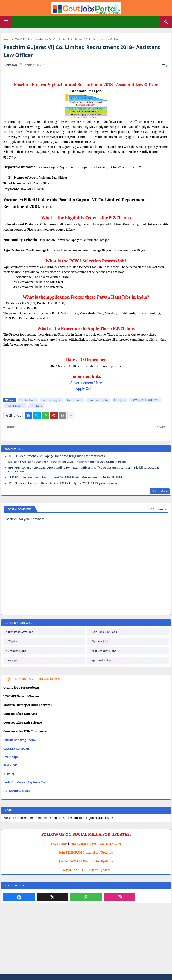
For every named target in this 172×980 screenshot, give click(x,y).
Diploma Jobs (100, 641)
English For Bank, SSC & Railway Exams (31, 679)
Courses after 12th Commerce (25, 731)
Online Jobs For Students (21, 688)
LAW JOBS (20, 39)
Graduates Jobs (15, 406)
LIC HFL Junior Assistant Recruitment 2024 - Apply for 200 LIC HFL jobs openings (63, 483)
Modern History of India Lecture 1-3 (29, 705)
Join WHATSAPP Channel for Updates (86, 861)
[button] (166, 22)
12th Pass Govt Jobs (104, 632)
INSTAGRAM (79, 844)
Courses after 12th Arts (20, 714)
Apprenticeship (101, 660)
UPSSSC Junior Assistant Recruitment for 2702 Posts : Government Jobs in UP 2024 (65, 477)
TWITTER (97, 844)
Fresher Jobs (74, 400)
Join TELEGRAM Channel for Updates (86, 853)
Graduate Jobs (17, 651)
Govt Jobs (120, 400)
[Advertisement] (86, 942)
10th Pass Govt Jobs (20, 632)
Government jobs (98, 400)
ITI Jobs (12, 641)
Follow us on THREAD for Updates (86, 870)
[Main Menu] (6, 22)
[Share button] (71, 416)
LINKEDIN (114, 844)
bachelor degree (51, 400)
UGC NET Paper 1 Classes (21, 696)
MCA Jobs (14, 660)
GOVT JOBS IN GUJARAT (145, 400)
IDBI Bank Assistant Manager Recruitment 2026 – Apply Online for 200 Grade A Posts (67, 462)
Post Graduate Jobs (104, 651)
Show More (160, 491)
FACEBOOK (59, 844)
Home (7, 39)
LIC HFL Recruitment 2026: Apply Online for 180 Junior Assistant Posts (56, 456)
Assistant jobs (28, 400)
